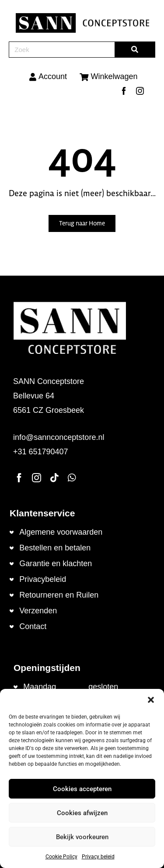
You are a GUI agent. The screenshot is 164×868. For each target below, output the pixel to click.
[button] (151, 700)
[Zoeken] (135, 50)
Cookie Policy (61, 857)
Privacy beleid (98, 857)
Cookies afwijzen (82, 813)
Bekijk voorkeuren (82, 837)
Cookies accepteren (82, 789)
